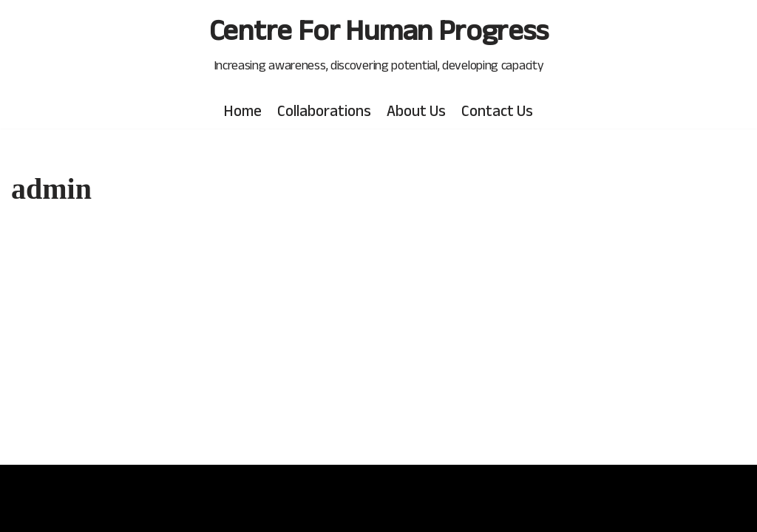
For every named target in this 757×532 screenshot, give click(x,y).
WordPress (45, 510)
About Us (416, 110)
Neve (28, 486)
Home (243, 110)
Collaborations (324, 110)
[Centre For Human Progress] (379, 42)
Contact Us (497, 110)
